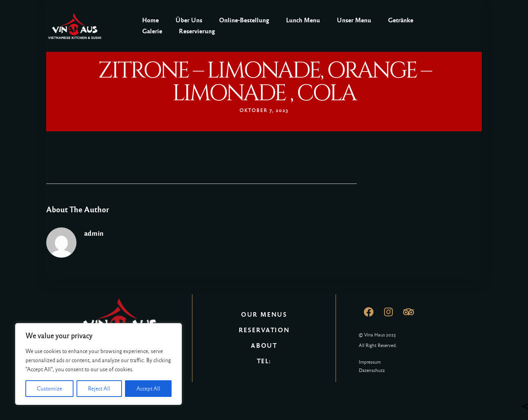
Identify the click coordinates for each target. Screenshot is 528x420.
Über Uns (189, 20)
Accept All (148, 389)
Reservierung (197, 31)
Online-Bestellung (244, 20)
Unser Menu (354, 20)
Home (150, 20)
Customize (49, 389)
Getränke (401, 20)
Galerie (152, 31)
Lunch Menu (303, 20)
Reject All (99, 389)
